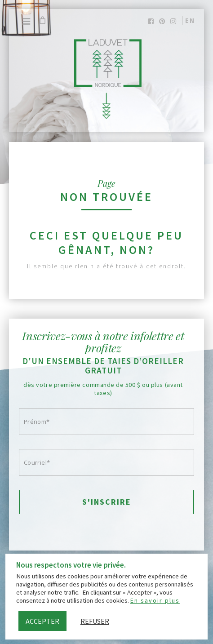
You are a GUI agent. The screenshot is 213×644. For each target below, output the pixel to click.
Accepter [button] (42, 621)
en (190, 20)
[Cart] (42, 20)
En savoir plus (155, 600)
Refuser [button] (95, 621)
